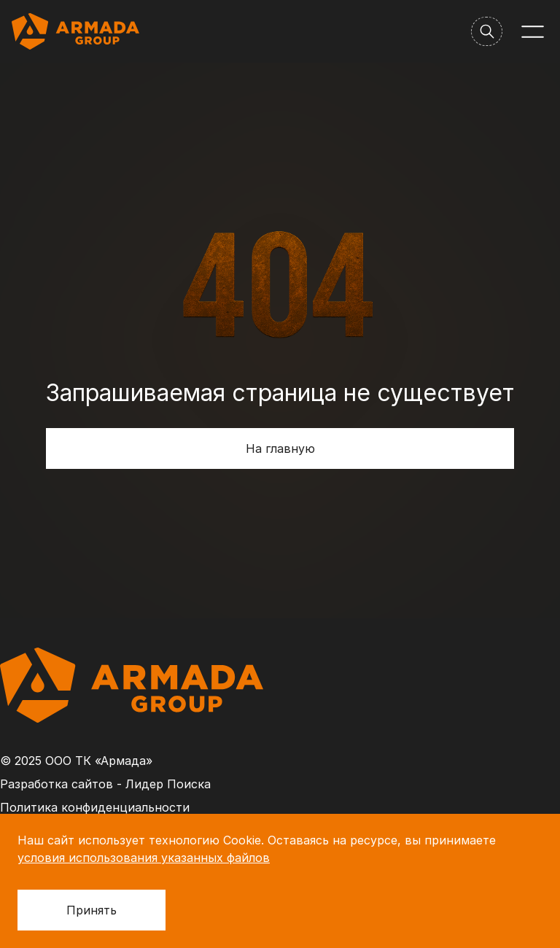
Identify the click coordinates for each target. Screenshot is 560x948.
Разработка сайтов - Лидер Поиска (105, 784)
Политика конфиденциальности (95, 807)
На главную (280, 448)
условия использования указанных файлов (144, 858)
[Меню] (533, 32)
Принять (92, 910)
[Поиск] (487, 31)
